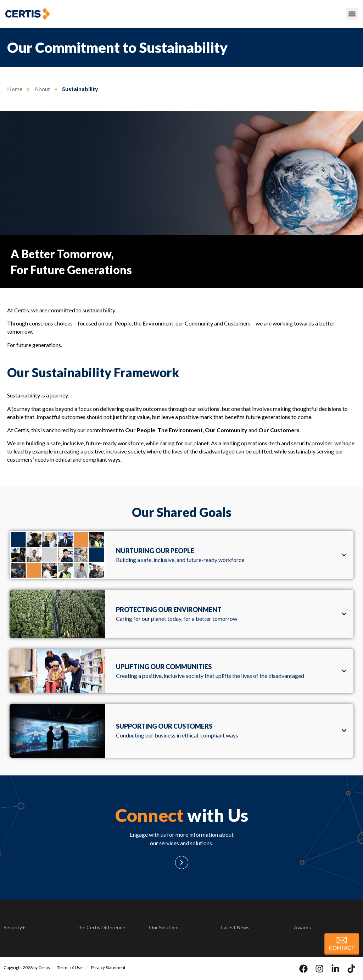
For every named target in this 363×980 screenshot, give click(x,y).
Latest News (235, 927)
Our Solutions (164, 927)
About (42, 89)
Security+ (14, 927)
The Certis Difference (101, 927)
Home (15, 89)
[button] (352, 14)
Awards (302, 927)
